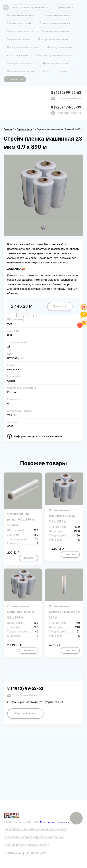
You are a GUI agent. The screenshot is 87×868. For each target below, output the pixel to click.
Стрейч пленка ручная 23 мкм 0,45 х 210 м (64, 612)
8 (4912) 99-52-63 (66, 93)
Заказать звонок (69, 113)
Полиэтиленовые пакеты (57, 15)
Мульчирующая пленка (59, 47)
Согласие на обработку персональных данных (35, 829)
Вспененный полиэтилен (56, 31)
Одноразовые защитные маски (31, 7)
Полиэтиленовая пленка (21, 15)
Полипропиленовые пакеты (22, 47)
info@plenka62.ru (69, 98)
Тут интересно (15, 79)
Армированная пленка (55, 63)
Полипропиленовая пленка (53, 39)
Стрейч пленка (65, 7)
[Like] (84, 309)
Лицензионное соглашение (55, 822)
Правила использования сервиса (26, 845)
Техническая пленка (18, 39)
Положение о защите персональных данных (34, 837)
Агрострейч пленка (18, 55)
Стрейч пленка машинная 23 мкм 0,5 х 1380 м (62, 516)
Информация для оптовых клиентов (38, 436)
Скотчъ (47, 71)
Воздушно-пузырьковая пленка (54, 55)
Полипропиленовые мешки (55, 23)
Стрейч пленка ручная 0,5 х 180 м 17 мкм (21, 519)
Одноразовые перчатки (20, 31)
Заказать (60, 306)
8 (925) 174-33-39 (66, 107)
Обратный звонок (25, 713)
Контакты (65, 71)
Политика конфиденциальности (25, 853)
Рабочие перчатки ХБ (19, 23)
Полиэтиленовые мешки (21, 71)
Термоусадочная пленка (21, 63)
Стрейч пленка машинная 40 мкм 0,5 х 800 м (21, 612)
